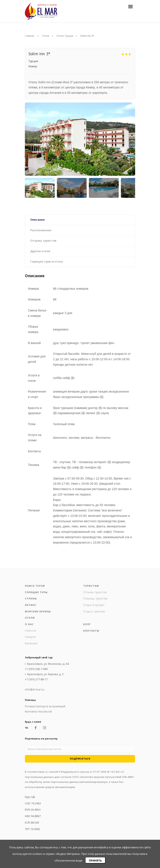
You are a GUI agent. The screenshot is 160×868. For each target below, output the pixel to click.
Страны (31, 598)
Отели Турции (65, 36)
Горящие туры (36, 592)
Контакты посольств (38, 711)
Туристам (91, 586)
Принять (95, 861)
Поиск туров (35, 586)
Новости (30, 631)
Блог (87, 624)
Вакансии (31, 643)
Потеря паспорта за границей (45, 706)
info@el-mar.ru (35, 689)
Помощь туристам (95, 598)
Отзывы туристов (95, 592)
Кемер (33, 66)
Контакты (91, 631)
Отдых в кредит (94, 605)
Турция (33, 61)
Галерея (30, 637)
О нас (29, 624)
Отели (46, 36)
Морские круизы (38, 611)
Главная (30, 36)
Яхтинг (31, 605)
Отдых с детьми (94, 611)
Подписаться (80, 759)
